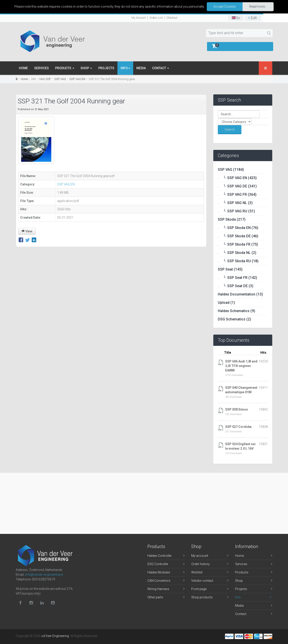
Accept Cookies (225, 7)
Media (141, 68)
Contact (161, 68)
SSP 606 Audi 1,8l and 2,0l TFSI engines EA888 (241, 366)
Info (238, 597)
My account (200, 556)
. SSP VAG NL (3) (235, 203)
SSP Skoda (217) (232, 219)
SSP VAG (60, 79)
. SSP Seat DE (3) (236, 286)
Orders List (156, 18)
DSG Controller (158, 564)
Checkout (172, 18)
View (27, 231)
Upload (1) (226, 303)
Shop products (202, 597)
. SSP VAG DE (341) (237, 186)
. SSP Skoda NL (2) (237, 253)
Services (42, 68)
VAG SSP (45, 79)
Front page (199, 589)
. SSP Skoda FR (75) (238, 244)
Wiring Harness (158, 589)
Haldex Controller (160, 556)
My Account (139, 18)
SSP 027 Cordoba (238, 427)
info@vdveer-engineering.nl (44, 575)
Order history (200, 564)
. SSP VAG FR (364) (237, 194)
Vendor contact (202, 581)
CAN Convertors (159, 581)
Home (23, 68)
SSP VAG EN (77, 79)
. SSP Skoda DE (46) (238, 236)
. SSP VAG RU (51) (236, 211)
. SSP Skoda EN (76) (238, 228)
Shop (86, 68)
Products (65, 68)
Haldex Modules (159, 572)
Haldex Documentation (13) (240, 294)
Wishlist (197, 572)
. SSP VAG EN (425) (237, 178)
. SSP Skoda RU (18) (238, 261)
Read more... (258, 7)
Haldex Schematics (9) (236, 311)
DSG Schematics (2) (234, 319)
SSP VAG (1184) (231, 170)
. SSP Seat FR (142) (237, 278)
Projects (106, 68)
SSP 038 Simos (237, 409)
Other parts (155, 597)
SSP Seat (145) (230, 269)
